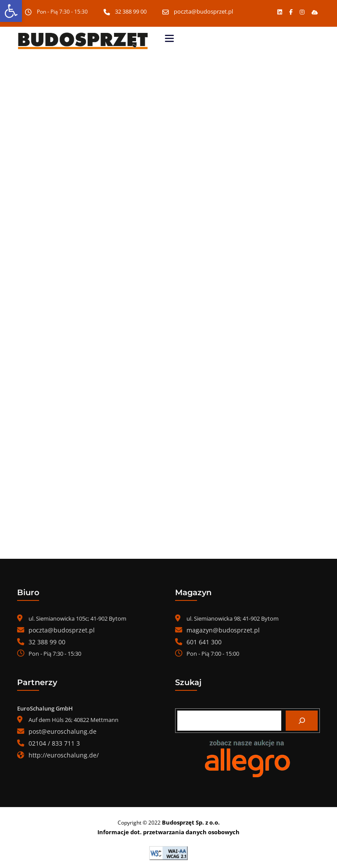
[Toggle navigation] (169, 38)
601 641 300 (202, 641)
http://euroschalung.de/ (60, 753)
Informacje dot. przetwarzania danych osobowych (169, 830)
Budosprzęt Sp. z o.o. (191, 821)
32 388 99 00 (133, 12)
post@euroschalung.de (59, 730)
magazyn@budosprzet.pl (219, 630)
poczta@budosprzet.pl (204, 12)
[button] (314, 12)
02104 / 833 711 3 (51, 741)
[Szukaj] (302, 719)
